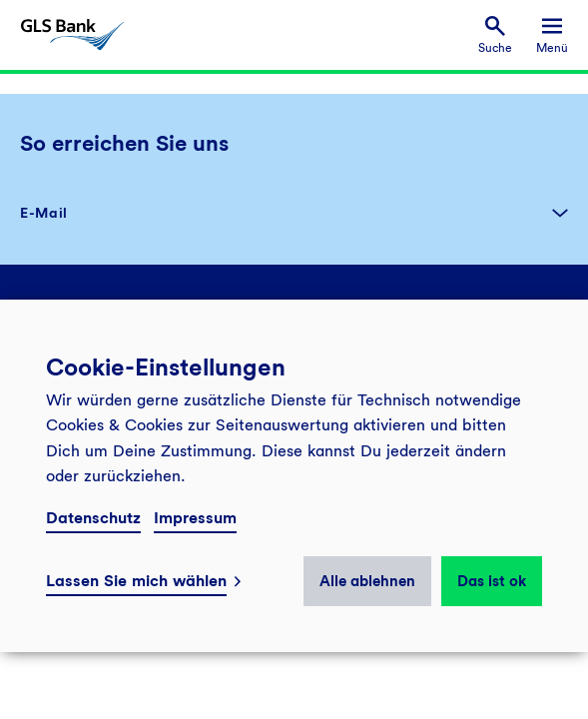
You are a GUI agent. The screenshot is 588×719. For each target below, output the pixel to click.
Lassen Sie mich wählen (136, 581)
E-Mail (44, 213)
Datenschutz (93, 518)
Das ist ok (492, 581)
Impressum (195, 518)
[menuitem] (495, 35)
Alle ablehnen (367, 581)
